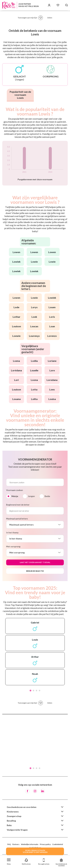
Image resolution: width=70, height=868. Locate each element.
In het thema (12, 533)
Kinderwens (13, 812)
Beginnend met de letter (18, 505)
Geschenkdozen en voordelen (22, 807)
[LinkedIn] (43, 791)
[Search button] (67, 5)
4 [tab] (40, 691)
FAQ (9, 844)
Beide (47, 496)
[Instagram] (35, 791)
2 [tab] (33, 691)
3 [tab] (37, 691)
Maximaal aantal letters (17, 519)
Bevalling (11, 821)
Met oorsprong (13, 546)
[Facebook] (27, 791)
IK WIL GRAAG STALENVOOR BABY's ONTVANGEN (35, 851)
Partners (16, 844)
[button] (9, 861)
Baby (9, 825)
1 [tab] (30, 691)
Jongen (31, 496)
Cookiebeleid (58, 844)
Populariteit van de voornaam (20, 95)
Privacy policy (45, 844)
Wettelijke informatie (30, 844)
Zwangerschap (14, 816)
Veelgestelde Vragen (17, 830)
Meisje (15, 496)
